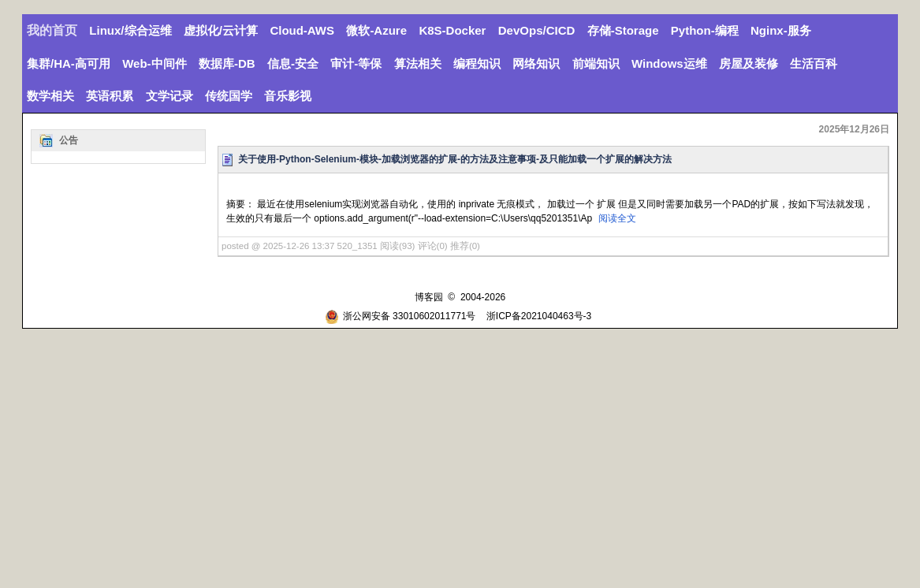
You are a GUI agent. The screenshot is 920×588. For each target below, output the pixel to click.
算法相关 (418, 63)
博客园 (429, 297)
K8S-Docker (452, 30)
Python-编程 (705, 30)
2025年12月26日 (854, 129)
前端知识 (596, 63)
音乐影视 (288, 96)
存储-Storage (623, 30)
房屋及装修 (749, 63)
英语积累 (110, 96)
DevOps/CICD (537, 30)
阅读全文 (617, 218)
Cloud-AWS (302, 30)
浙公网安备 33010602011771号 (400, 316)
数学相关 (50, 96)
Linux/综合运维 (130, 30)
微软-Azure (376, 30)
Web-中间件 (154, 63)
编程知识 (477, 63)
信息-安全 (293, 63)
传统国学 (229, 96)
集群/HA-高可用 (69, 63)
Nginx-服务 (781, 30)
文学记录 (169, 96)
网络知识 (536, 63)
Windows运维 (669, 63)
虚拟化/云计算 (221, 30)
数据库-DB (227, 63)
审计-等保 (356, 63)
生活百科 (814, 63)
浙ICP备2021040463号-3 (539, 316)
